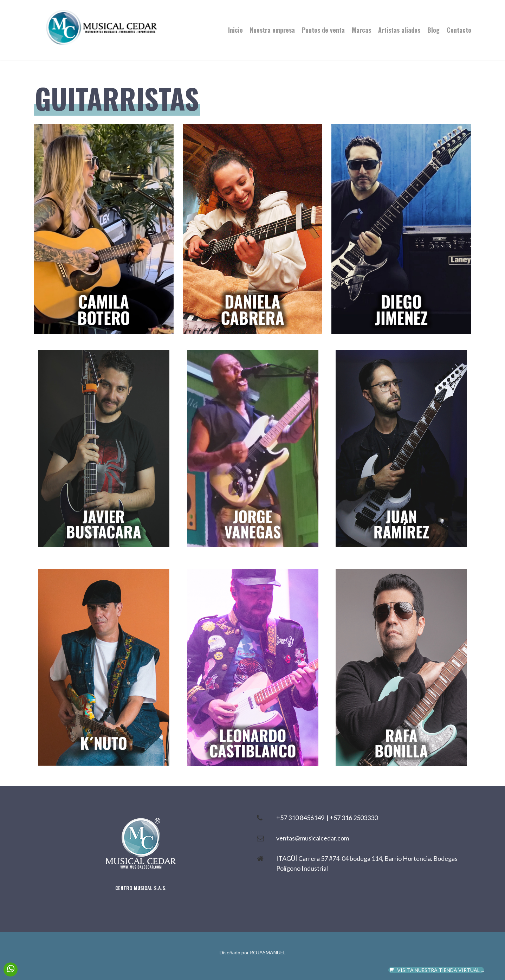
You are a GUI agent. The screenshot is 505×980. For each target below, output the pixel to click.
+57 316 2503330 (354, 818)
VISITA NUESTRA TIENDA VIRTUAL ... (436, 970)
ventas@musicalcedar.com (313, 838)
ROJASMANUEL (268, 952)
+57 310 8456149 (301, 818)
